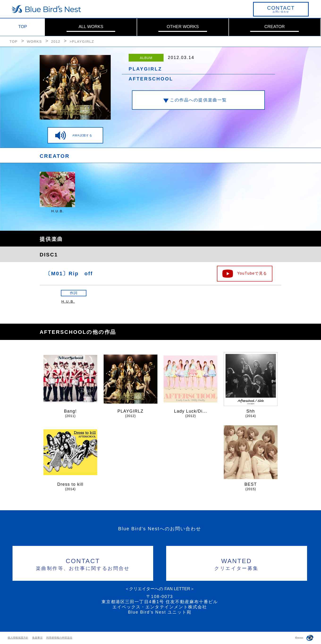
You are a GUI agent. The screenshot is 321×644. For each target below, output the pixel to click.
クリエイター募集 (237, 564)
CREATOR (275, 27)
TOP (23, 27)
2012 (56, 41)
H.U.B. (68, 301)
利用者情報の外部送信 (59, 638)
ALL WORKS (91, 27)
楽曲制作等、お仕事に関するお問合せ (83, 564)
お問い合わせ (281, 9)
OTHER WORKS (183, 27)
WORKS (34, 41)
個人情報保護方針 (18, 638)
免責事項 (37, 638)
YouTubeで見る (252, 273)
